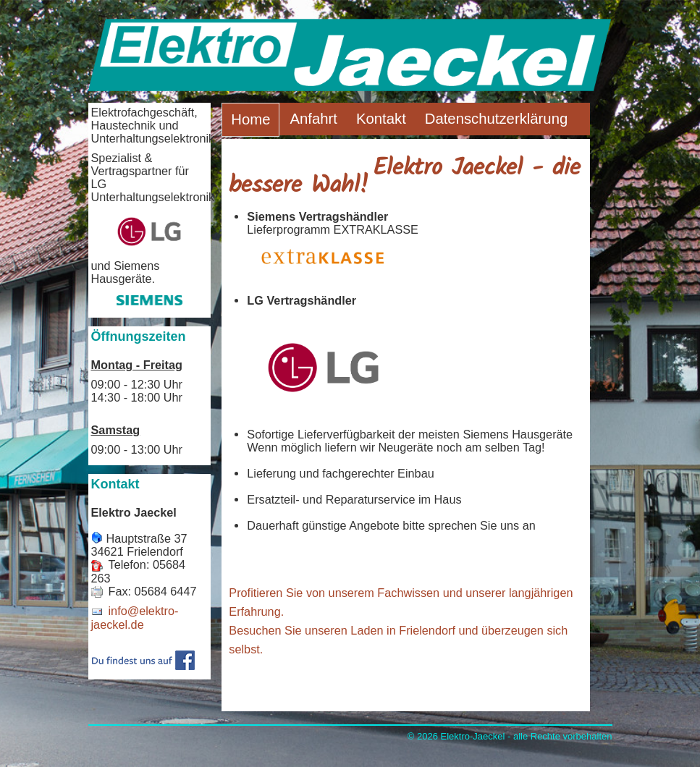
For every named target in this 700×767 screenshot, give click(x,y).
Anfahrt (313, 119)
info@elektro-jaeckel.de (135, 618)
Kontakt (381, 119)
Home (250, 119)
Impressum (326, 151)
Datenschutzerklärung (496, 119)
